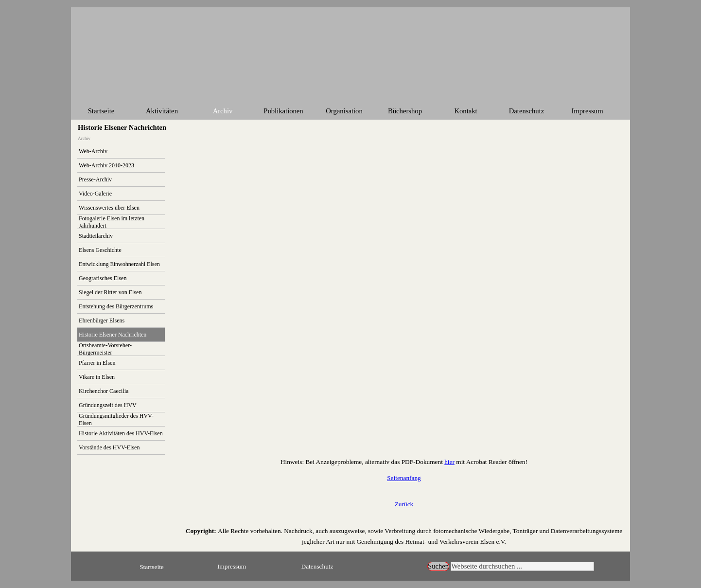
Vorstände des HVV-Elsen (109, 447)
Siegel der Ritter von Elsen (110, 292)
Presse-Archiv (95, 179)
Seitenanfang (404, 478)
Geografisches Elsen (103, 278)
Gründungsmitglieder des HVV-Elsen (116, 419)
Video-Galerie (95, 194)
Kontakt (465, 111)
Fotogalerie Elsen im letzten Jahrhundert (112, 222)
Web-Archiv (93, 151)
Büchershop (405, 111)
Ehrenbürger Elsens (102, 321)
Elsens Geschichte (100, 250)
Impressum (587, 111)
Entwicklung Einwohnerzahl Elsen (119, 264)
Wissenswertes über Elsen (109, 208)
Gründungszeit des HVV (108, 405)
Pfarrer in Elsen (97, 363)
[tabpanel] (404, 462)
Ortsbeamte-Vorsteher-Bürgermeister (105, 349)
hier (449, 462)
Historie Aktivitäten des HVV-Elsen (121, 433)
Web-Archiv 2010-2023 (106, 165)
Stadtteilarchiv (96, 236)
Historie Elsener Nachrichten (113, 335)
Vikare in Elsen (97, 377)
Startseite (101, 111)
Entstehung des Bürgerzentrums (116, 306)
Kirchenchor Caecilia (104, 391)
